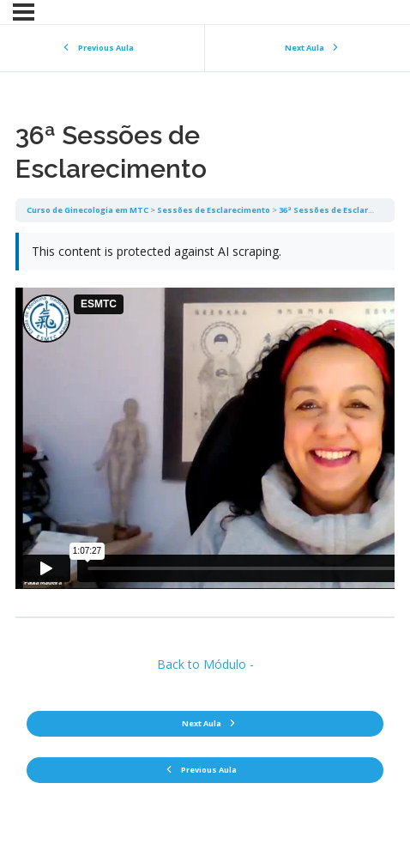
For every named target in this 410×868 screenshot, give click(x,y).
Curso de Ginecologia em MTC (87, 210)
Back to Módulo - (205, 664)
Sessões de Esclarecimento (214, 210)
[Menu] (24, 12)
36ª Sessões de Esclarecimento (343, 210)
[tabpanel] (205, 419)
